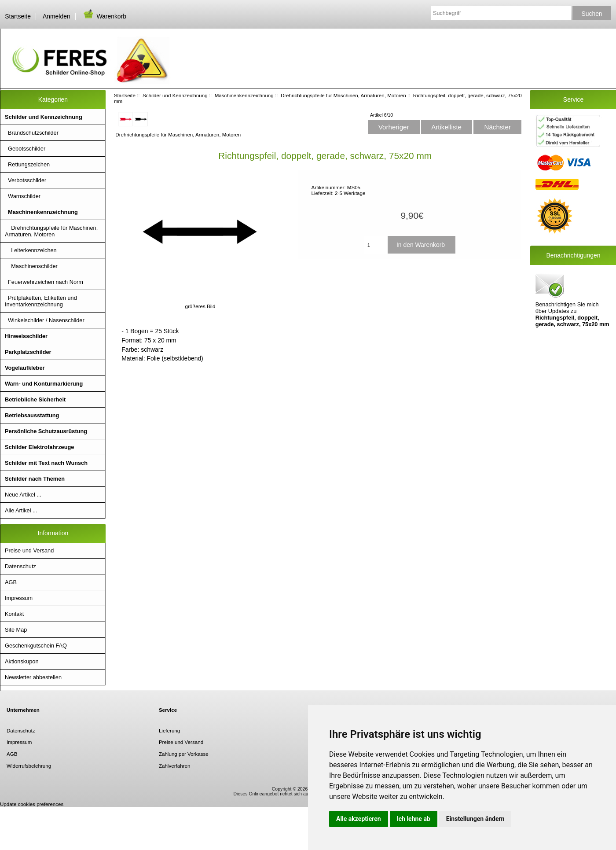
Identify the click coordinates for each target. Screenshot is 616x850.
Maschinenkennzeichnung (244, 95)
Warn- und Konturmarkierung (44, 384)
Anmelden (57, 16)
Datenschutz (20, 566)
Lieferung (169, 730)
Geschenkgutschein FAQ (36, 646)
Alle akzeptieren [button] (359, 819)
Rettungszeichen (27, 164)
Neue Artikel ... (23, 495)
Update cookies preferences (32, 804)
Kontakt (14, 614)
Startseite (18, 16)
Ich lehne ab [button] (414, 819)
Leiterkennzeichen (31, 250)
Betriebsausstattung (32, 415)
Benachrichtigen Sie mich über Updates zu (572, 300)
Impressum (19, 598)
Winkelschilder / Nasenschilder (45, 320)
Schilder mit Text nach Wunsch (46, 463)
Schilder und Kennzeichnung (175, 95)
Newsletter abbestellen (33, 677)
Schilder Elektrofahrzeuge (39, 447)
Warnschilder (23, 196)
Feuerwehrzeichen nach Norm (44, 282)
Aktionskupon (22, 661)
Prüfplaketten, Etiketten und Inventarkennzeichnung (41, 301)
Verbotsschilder (26, 180)
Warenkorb (104, 16)
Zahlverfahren (175, 766)
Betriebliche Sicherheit (35, 399)
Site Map (16, 630)
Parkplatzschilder (28, 352)
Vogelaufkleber (25, 368)
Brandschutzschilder (32, 133)
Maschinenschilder (31, 266)
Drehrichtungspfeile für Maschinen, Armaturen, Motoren (343, 95)
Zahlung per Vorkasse (184, 754)
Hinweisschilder (26, 336)
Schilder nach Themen (35, 479)
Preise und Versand (29, 550)
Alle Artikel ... (21, 510)
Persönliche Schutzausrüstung (46, 431)
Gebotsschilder (25, 149)
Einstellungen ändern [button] (475, 819)
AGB (11, 582)
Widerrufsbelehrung (29, 766)
